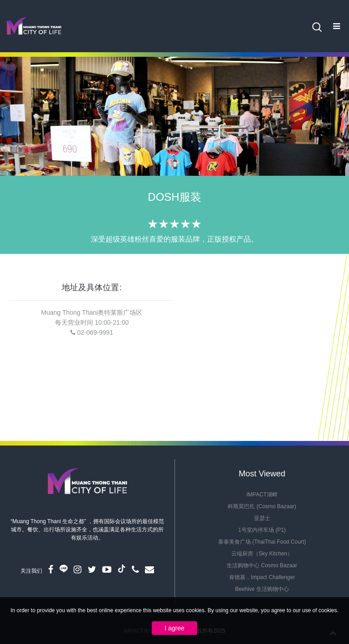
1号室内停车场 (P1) (262, 530)
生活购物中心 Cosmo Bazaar (262, 565)
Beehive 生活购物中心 (262, 589)
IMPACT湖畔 (262, 495)
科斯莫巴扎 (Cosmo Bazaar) (262, 506)
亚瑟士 (262, 518)
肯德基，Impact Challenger (262, 577)
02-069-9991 (95, 332)
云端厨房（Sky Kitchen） (262, 554)
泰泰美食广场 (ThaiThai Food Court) (262, 542)
